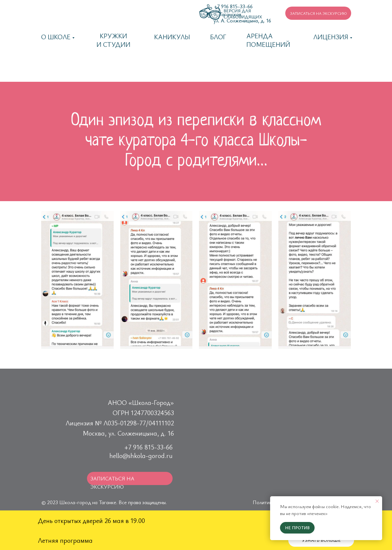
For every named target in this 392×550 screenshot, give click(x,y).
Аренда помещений (268, 40)
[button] (318, 13)
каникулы (172, 37)
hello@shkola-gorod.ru (141, 456)
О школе (56, 37)
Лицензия (331, 37)
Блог (218, 37)
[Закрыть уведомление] (377, 501)
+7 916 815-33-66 (149, 447)
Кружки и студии (113, 40)
